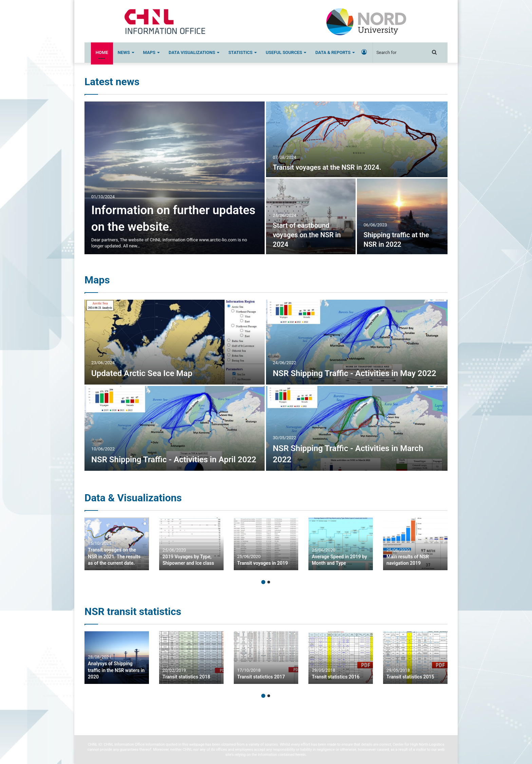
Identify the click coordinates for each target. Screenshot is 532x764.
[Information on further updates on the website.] (175, 178)
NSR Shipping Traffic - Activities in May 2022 (355, 373)
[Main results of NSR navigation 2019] (415, 544)
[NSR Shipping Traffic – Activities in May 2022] (357, 342)
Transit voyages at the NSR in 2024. (327, 167)
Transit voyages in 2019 (263, 563)
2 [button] (269, 582)
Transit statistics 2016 (336, 677)
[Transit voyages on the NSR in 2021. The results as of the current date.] (117, 544)
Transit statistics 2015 (410, 677)
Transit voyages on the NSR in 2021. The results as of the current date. (114, 556)
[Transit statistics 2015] (415, 658)
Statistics (240, 52)
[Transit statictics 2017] (266, 658)
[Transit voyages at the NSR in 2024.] (357, 139)
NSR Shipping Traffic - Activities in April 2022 (174, 460)
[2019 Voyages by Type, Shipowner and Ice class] (191, 544)
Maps (149, 52)
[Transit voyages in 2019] (266, 544)
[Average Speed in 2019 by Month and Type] (341, 544)
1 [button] (263, 582)
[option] (266, 178)
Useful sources (284, 52)
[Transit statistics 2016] (341, 658)
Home (102, 52)
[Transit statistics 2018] (191, 658)
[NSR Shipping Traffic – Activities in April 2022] (175, 428)
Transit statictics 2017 (261, 677)
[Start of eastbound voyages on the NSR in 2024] (311, 216)
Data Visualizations (192, 52)
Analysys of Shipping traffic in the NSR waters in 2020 (116, 670)
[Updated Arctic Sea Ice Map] (175, 342)
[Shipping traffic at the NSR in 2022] (402, 216)
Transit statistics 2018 (186, 677)
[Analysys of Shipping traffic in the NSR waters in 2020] (117, 658)
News (124, 52)
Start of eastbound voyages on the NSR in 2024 (307, 235)
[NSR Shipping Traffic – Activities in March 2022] (357, 428)
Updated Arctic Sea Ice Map (142, 373)
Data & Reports (333, 52)
